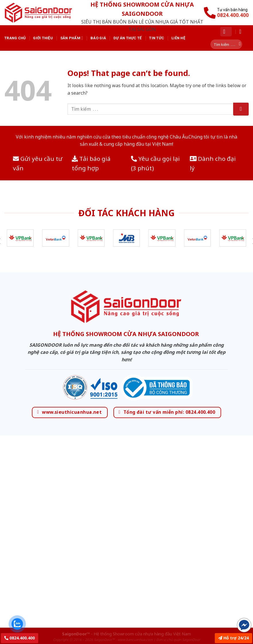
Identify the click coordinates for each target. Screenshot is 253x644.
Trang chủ (15, 38)
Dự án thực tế (128, 38)
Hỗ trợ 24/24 (233, 638)
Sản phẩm (72, 38)
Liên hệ (178, 38)
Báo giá (98, 38)
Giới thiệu (43, 38)
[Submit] (241, 109)
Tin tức (157, 38)
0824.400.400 (20, 638)
